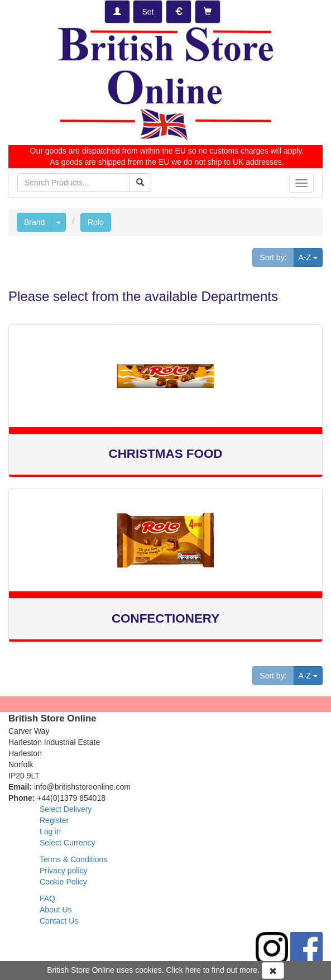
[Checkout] (208, 12)
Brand (34, 222)
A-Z (311, 257)
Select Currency (68, 843)
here (193, 970)
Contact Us (59, 921)
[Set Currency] (179, 12)
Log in (50, 831)
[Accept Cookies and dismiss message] (273, 971)
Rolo (96, 222)
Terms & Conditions (73, 859)
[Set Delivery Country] (148, 12)
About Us (56, 910)
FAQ (47, 898)
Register (54, 820)
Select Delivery (66, 809)
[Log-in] (117, 12)
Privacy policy (64, 871)
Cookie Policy (63, 882)
